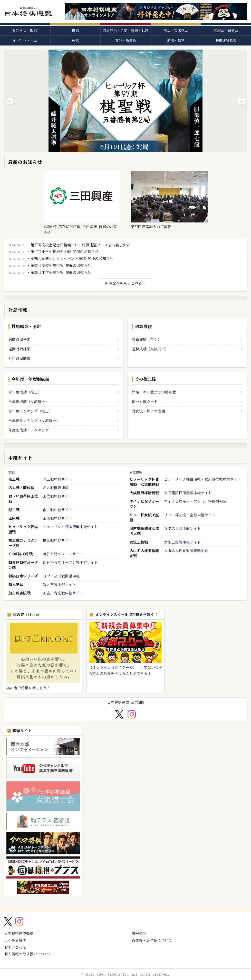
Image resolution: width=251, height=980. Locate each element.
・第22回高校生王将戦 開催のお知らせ (59, 266)
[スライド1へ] (122, 149)
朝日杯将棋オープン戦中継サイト (70, 563)
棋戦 (75, 30)
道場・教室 (176, 40)
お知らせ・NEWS (25, 30)
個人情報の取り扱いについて (28, 954)
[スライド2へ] (125, 149)
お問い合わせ (15, 947)
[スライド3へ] (129, 149)
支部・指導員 (126, 40)
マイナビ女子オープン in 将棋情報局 (195, 501)
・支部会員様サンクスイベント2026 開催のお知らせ (70, 259)
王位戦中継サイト (58, 496)
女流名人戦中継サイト (182, 529)
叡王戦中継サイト (58, 510)
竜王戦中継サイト (58, 479)
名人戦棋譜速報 (56, 488)
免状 (75, 40)
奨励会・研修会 (226, 30)
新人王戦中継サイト (59, 585)
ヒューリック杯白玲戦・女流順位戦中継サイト (203, 479)
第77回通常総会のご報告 (151, 227)
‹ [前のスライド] (10, 101)
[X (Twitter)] (119, 714)
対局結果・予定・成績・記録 (126, 30)
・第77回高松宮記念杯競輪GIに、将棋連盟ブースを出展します (78, 245)
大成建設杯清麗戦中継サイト (188, 493)
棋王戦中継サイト (58, 540)
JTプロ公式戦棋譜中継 (61, 576)
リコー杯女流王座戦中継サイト (190, 515)
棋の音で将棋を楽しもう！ (28, 688)
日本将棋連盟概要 (19, 934)
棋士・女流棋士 (176, 30)
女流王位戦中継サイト (182, 542)
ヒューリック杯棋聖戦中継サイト (70, 527)
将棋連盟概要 (226, 40)
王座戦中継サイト (58, 518)
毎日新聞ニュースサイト (63, 554)
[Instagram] (132, 714)
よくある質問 (15, 940)
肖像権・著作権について (152, 940)
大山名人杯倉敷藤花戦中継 (186, 551)
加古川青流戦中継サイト (63, 593)
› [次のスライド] (241, 101)
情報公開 (139, 934)
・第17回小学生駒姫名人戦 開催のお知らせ (63, 252)
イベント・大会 (25, 40)
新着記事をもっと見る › (125, 283)
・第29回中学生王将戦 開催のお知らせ (59, 273)
